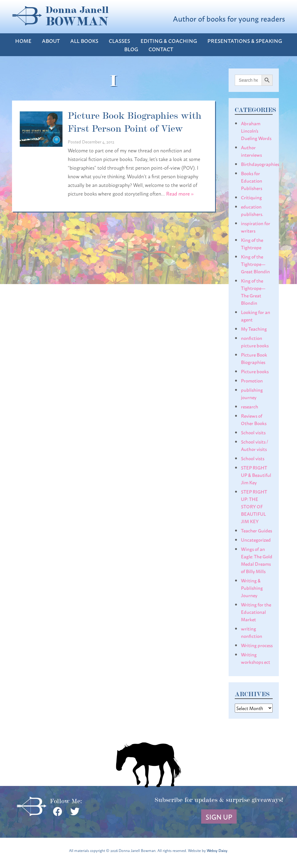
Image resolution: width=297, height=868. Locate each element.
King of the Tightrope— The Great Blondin (253, 291)
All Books (84, 41)
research (250, 406)
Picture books (255, 371)
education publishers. (252, 210)
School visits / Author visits (254, 445)
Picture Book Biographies (254, 358)
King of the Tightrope (252, 243)
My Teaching (254, 329)
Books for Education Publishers (252, 180)
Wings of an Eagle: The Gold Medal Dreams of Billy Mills (257, 560)
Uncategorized (256, 539)
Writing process (257, 645)
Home (23, 41)
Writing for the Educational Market (256, 612)
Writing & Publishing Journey (252, 588)
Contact (161, 49)
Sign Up (219, 816)
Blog (131, 49)
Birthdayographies (260, 164)
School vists (253, 458)
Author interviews (251, 151)
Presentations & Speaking (245, 41)
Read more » (180, 193)
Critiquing (251, 197)
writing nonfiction (252, 632)
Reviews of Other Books (254, 419)
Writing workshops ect (256, 658)
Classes (119, 41)
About (51, 41)
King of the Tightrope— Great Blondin (255, 264)
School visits (253, 432)
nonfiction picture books (255, 341)
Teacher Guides (256, 530)
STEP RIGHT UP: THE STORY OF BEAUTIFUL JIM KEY (254, 506)
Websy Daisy (217, 850)
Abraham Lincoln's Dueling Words (256, 130)
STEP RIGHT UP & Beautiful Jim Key (256, 475)
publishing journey (252, 393)
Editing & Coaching (169, 41)
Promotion (252, 380)
